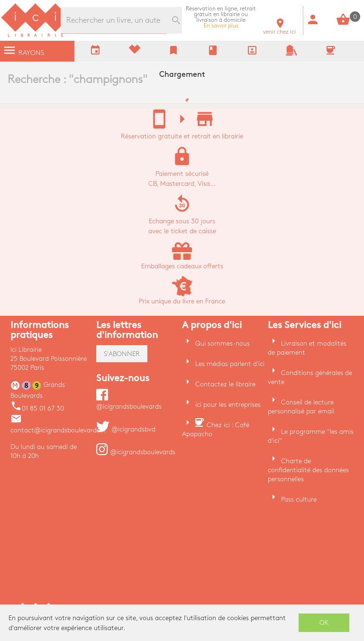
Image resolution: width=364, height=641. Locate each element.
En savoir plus (221, 17)
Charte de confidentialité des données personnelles (308, 470)
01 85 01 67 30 (37, 408)
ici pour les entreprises (228, 405)
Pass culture (299, 499)
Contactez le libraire (225, 384)
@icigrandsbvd (126, 429)
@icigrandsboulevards (136, 452)
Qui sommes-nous (223, 343)
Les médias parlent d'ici (230, 364)
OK (324, 623)
